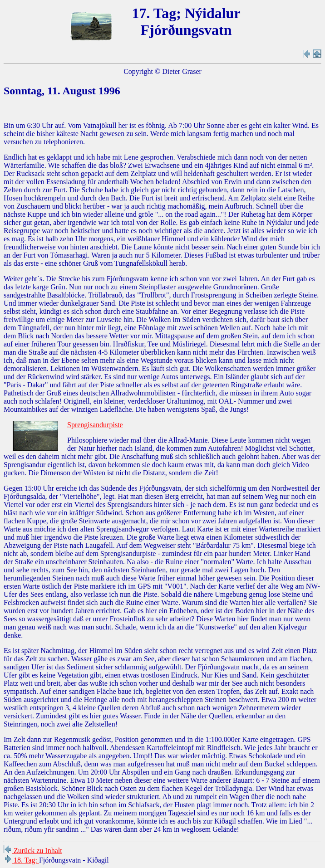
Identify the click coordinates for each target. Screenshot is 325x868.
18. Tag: (21, 860)
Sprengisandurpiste (95, 425)
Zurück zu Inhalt (33, 851)
